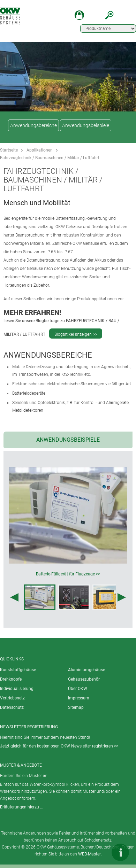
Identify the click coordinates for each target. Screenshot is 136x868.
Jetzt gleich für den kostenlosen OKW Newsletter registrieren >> (59, 746)
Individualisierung (17, 689)
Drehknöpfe (11, 679)
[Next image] (122, 597)
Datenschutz (12, 707)
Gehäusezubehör (84, 679)
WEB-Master (89, 854)
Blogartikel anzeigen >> (76, 334)
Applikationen (40, 150)
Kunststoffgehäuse (18, 670)
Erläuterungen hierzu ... (22, 807)
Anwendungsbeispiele (86, 125)
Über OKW (78, 689)
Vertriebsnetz (12, 698)
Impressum (79, 698)
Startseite (9, 150)
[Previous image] (14, 597)
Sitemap (76, 707)
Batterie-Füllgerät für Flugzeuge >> (68, 574)
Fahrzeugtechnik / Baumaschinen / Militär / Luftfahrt (50, 158)
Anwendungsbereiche (33, 125)
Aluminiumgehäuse (86, 670)
